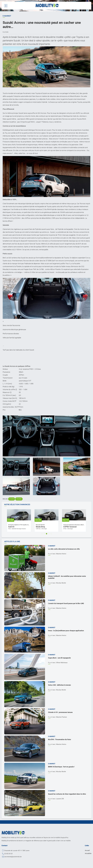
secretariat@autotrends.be (13, 857)
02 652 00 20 (8, 854)
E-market (12, 499)
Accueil (87, 850)
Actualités (19, 499)
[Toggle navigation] (6, 6)
